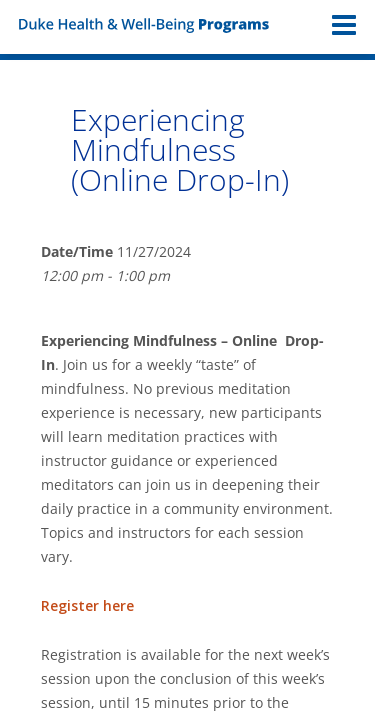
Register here (87, 605)
